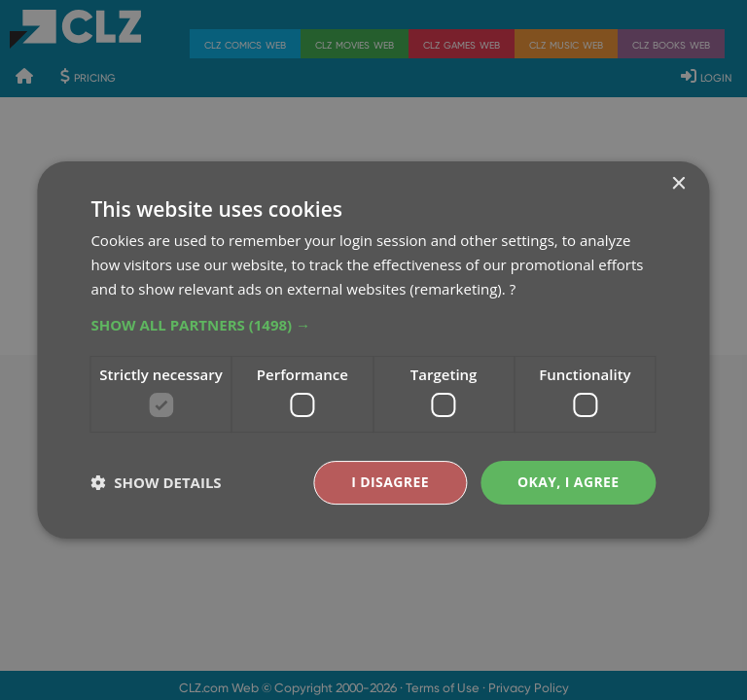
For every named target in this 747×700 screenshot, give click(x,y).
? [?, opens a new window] (513, 289)
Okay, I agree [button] (569, 482)
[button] (373, 325)
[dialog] (373, 350)
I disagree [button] (390, 482)
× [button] (678, 184)
